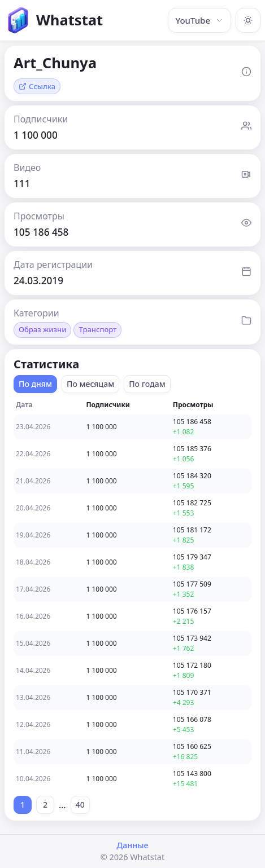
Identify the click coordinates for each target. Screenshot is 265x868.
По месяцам (90, 384)
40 (80, 805)
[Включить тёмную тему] (248, 20)
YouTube (199, 20)
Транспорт (97, 329)
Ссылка (37, 86)
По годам (147, 384)
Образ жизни (42, 329)
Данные (132, 845)
